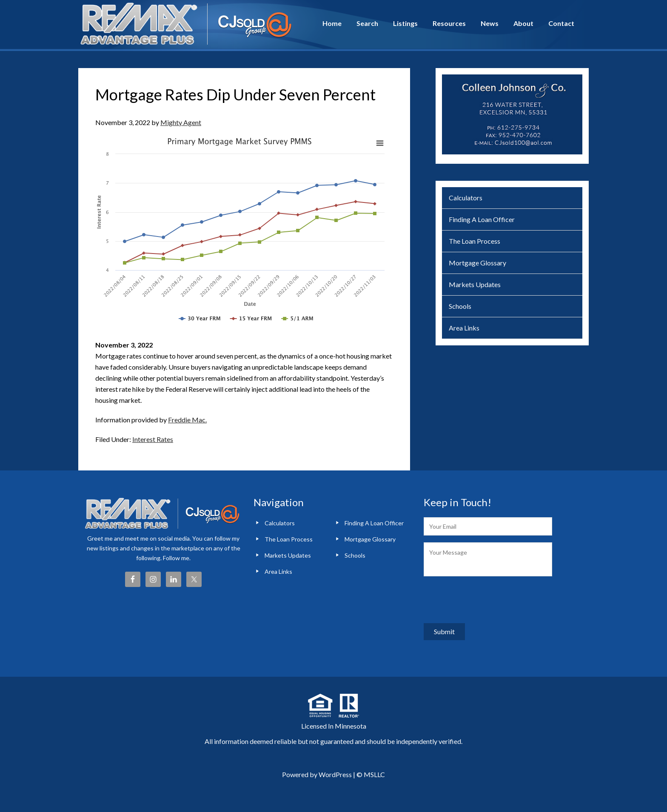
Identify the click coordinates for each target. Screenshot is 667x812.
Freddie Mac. (187, 420)
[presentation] (488, 600)
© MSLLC (371, 774)
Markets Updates (475, 284)
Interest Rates (153, 439)
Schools (460, 306)
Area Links (464, 328)
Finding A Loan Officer (482, 219)
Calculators (466, 198)
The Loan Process (475, 241)
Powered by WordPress (317, 774)
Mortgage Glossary (477, 263)
